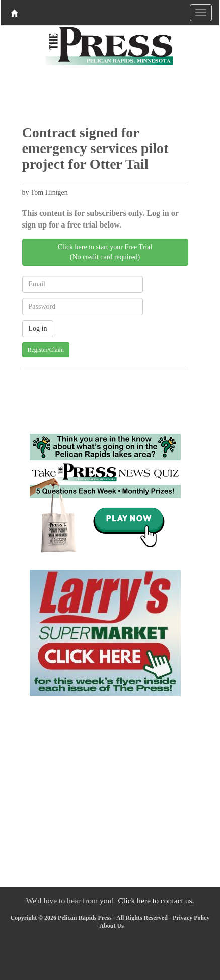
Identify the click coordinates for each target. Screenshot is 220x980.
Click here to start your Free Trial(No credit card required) (105, 252)
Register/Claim (46, 350)
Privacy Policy (191, 918)
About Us (111, 926)
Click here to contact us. (156, 901)
